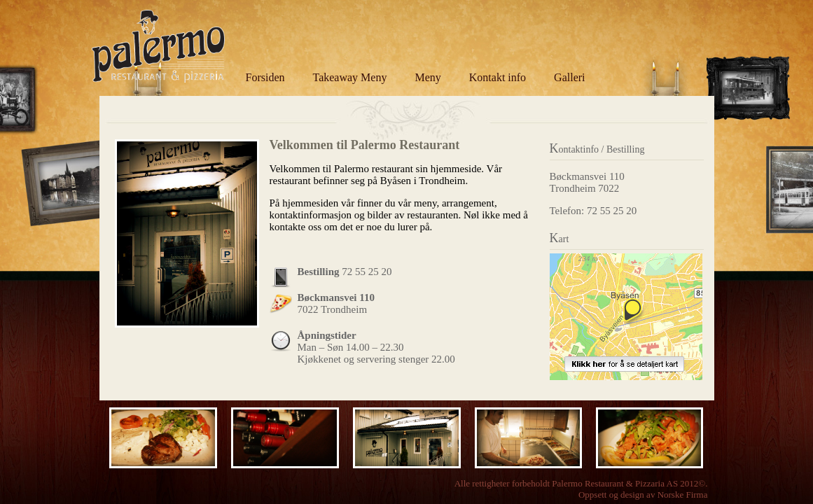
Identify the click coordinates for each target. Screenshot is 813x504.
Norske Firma (683, 495)
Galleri (569, 77)
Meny (428, 77)
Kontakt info (498, 77)
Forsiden (265, 77)
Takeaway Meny (350, 77)
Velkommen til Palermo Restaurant (365, 145)
